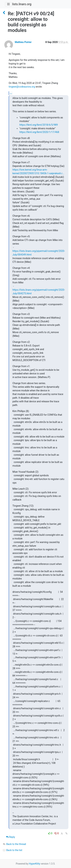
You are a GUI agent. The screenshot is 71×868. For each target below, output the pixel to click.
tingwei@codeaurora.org (22, 87)
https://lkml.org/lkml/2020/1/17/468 (39, 132)
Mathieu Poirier (23, 42)
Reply (10, 837)
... (11, 93)
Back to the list (12, 850)
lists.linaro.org (22, 4)
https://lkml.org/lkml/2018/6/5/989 (39, 125)
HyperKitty (35, 864)
